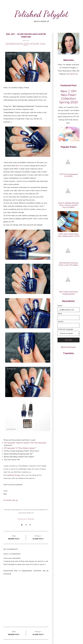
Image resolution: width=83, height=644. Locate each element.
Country (60, 321)
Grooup (13, 475)
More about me (72, 74)
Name (60, 314)
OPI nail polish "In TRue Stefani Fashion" (20, 448)
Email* (60, 306)
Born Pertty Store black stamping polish (69, 293)
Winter (26, 45)
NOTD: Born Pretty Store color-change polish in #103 (69, 235)
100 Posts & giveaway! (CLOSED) (69, 175)
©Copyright (31, 519)
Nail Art (43, 43)
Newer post (14, 539)
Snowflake (36, 44)
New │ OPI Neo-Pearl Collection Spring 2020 (69, 97)
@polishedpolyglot (68, 347)
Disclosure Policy (22, 519)
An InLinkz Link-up (11, 500)
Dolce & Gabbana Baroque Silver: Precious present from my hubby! (68, 205)
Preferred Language (65, 329)
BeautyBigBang (11, 43)
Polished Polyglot (41, 14)
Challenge (20, 43)
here (18, 166)
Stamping (43, 44)
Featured (27, 43)
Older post (38, 539)
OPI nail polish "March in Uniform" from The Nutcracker (25, 443)
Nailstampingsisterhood (13, 44)
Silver (30, 44)
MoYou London (35, 43)
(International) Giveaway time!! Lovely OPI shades (69, 264)
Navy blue (24, 44)
